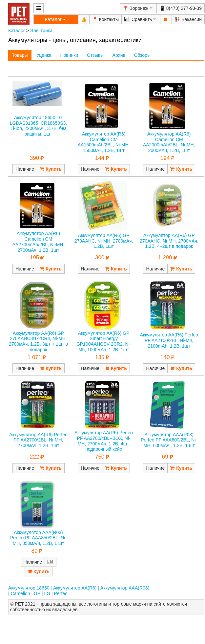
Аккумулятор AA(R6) (75, 588)
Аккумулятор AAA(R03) (125, 588)
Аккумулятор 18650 (29, 588)
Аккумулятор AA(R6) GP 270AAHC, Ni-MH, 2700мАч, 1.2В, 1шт (104, 241)
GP (37, 593)
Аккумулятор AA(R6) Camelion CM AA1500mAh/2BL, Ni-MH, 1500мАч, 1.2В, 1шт (104, 142)
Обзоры (142, 55)
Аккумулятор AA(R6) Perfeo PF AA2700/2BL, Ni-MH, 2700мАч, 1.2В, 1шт (38, 440)
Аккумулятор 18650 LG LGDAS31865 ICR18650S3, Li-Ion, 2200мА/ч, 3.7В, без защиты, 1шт (38, 126)
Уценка (44, 55)
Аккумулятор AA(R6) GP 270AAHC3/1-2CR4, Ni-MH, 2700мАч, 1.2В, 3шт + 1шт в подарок (38, 341)
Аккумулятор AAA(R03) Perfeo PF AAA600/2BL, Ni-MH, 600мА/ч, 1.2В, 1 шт (169, 440)
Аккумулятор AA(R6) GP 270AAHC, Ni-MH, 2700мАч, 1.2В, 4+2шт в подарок (169, 241)
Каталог (17, 31)
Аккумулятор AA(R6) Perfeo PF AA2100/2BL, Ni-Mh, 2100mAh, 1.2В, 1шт (169, 340)
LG (47, 593)
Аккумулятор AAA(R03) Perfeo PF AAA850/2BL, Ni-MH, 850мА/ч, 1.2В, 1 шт (38, 538)
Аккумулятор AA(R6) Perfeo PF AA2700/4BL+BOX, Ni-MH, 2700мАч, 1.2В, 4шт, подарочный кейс (104, 441)
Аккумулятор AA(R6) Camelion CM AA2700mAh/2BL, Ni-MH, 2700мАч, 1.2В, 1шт (39, 242)
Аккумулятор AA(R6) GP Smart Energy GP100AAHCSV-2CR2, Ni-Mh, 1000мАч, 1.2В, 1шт (104, 341)
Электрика (41, 31)
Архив (119, 55)
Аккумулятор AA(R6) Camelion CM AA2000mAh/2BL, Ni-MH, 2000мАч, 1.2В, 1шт (169, 142)
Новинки (69, 55)
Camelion (20, 593)
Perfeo (61, 593)
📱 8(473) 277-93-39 (181, 8)
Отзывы (95, 55)
